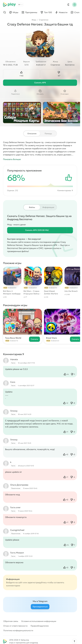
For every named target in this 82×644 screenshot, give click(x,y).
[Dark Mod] (68, 5)
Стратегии (44, 20)
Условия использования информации (39, 621)
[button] (74, 641)
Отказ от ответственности (15, 626)
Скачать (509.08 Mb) (37, 230)
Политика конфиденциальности (18, 630)
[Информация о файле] (70, 230)
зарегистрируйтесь (37, 582)
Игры (34, 20)
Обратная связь (11, 621)
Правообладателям (40, 626)
